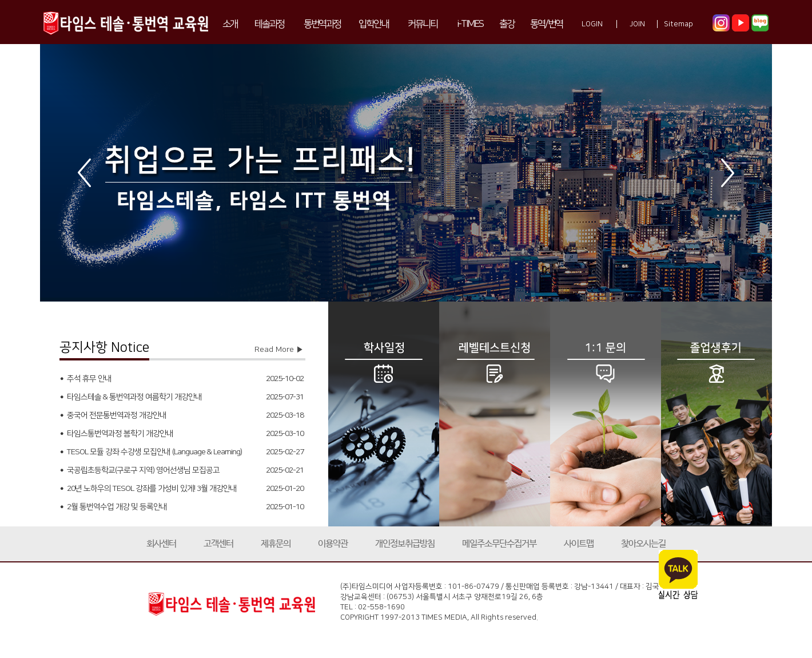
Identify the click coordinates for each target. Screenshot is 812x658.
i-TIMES (470, 24)
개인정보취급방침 (405, 544)
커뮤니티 (423, 24)
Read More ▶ (279, 350)
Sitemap (678, 24)
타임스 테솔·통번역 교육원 (126, 22)
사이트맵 (579, 544)
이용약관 (333, 544)
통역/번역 (546, 24)
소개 (230, 24)
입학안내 (373, 24)
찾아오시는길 (643, 544)
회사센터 (161, 544)
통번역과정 (322, 24)
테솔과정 (269, 24)
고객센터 (218, 544)
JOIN (637, 24)
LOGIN (592, 24)
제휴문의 (276, 544)
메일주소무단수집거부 (499, 544)
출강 (507, 24)
